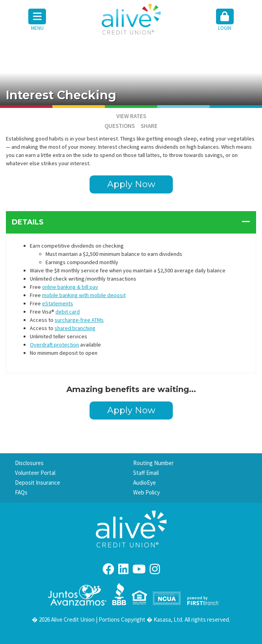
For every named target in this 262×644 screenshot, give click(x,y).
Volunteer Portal (35, 473)
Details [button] (28, 222)
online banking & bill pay (70, 287)
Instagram (155, 569)
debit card (68, 312)
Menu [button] (37, 20)
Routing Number (153, 463)
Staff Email (146, 473)
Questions (120, 126)
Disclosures (29, 463)
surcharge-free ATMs (79, 320)
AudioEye (145, 483)
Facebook (108, 569)
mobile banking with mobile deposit (84, 295)
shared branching (75, 328)
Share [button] (149, 126)
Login (225, 20)
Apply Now (131, 184)
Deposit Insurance (38, 483)
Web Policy (147, 492)
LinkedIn (123, 569)
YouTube (139, 569)
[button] (225, 20)
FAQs (21, 492)
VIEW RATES (131, 116)
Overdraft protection (54, 345)
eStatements (58, 303)
